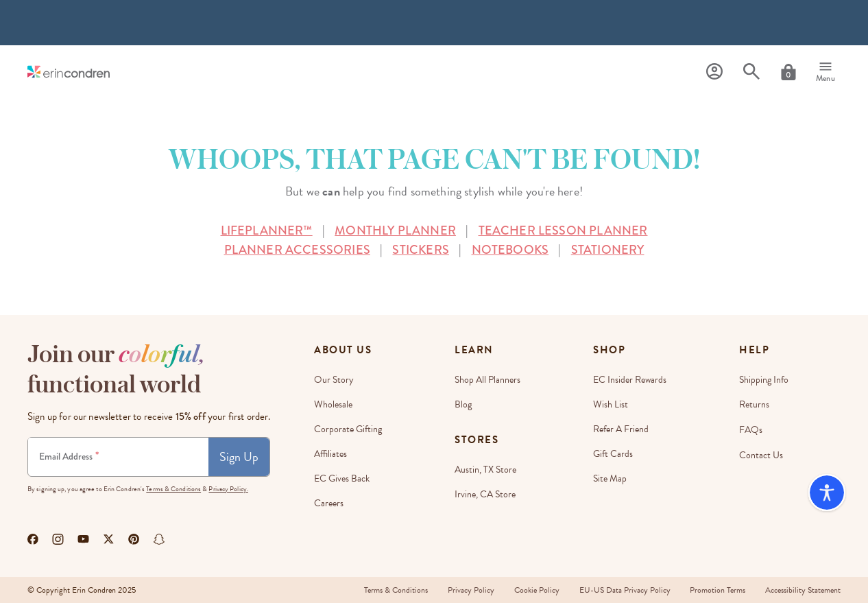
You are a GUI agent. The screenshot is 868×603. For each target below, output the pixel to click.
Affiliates (330, 454)
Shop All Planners (487, 380)
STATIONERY (608, 250)
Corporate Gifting (348, 429)
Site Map (610, 478)
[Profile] (714, 72)
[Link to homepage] (69, 72)
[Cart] (788, 72)
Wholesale (333, 404)
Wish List (611, 404)
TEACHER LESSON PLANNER (563, 230)
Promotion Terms (717, 590)
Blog (463, 404)
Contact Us (761, 454)
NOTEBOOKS (510, 250)
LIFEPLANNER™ (267, 230)
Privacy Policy (468, 590)
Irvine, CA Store (485, 494)
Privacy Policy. (228, 489)
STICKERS (420, 250)
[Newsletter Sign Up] (118, 457)
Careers (329, 503)
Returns (754, 404)
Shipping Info (764, 380)
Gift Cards (613, 454)
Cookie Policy (534, 590)
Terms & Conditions (173, 489)
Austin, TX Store (485, 470)
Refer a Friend (621, 429)
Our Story (334, 380)
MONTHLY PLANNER (395, 230)
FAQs (751, 429)
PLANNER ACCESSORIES (297, 250)
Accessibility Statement (803, 590)
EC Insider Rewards (630, 380)
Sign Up (239, 457)
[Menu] (825, 72)
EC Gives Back (342, 478)
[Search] (751, 72)
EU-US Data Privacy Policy (623, 590)
